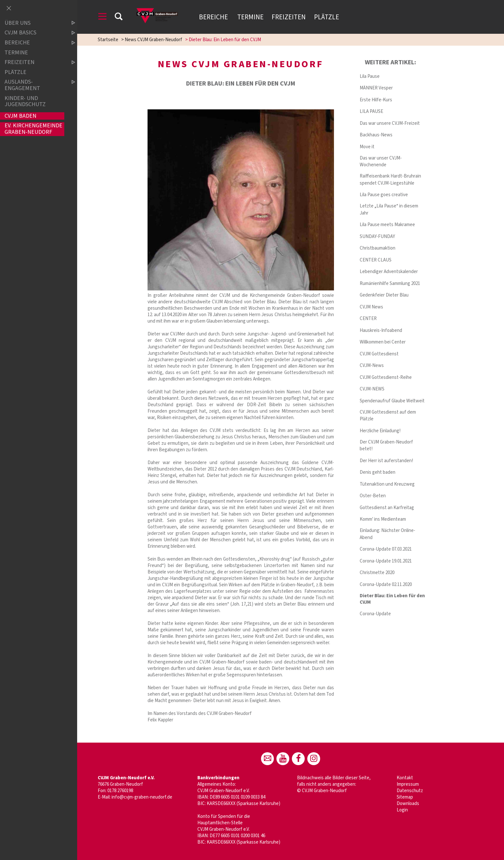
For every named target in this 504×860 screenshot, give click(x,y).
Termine (250, 17)
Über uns (34, 23)
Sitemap (405, 797)
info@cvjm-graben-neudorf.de (142, 797)
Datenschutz (410, 791)
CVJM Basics (34, 33)
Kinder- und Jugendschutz (25, 101)
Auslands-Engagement (34, 85)
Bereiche (214, 17)
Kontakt (405, 778)
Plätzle (327, 17)
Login (402, 810)
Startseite (108, 40)
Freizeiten (289, 17)
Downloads (408, 804)
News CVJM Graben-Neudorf (153, 40)
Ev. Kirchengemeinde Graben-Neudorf (33, 129)
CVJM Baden (20, 116)
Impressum (408, 784)
